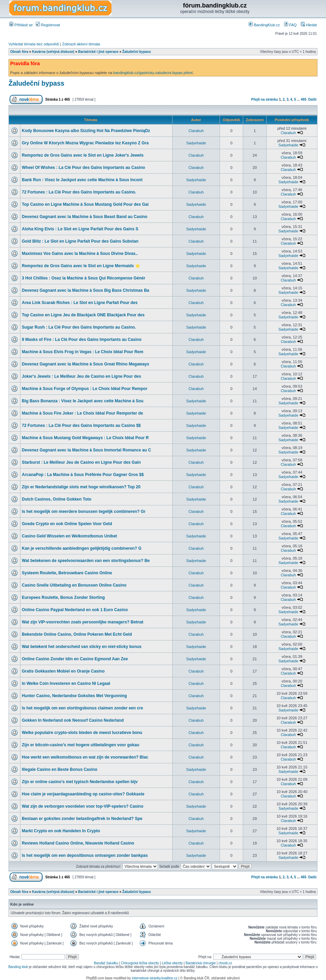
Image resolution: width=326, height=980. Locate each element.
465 (304, 99)
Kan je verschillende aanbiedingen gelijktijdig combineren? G (82, 548)
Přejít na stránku (265, 99)
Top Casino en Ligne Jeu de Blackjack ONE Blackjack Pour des (83, 315)
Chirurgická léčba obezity (140, 963)
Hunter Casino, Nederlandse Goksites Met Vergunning (74, 696)
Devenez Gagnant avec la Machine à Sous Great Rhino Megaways (85, 364)
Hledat (309, 25)
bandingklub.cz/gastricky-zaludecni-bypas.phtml (153, 73)
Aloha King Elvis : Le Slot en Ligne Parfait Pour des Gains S (80, 229)
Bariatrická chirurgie (201, 963)
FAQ (290, 25)
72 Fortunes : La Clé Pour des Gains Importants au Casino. (79, 192)
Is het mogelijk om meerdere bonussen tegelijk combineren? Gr (84, 511)
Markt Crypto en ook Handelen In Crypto (61, 831)
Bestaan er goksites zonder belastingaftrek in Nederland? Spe (82, 819)
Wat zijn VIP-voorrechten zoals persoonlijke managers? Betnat (83, 622)
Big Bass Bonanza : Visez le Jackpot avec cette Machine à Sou (83, 401)
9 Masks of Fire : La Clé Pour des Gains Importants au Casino (82, 340)
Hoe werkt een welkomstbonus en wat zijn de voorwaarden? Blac (85, 757)
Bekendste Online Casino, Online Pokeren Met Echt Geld (77, 634)
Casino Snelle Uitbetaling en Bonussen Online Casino (74, 585)
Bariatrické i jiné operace (98, 52)
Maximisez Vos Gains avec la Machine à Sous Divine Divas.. (80, 254)
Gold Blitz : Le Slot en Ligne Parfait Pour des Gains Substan (80, 241)
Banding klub (18, 967)
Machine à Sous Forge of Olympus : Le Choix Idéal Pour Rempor (85, 389)
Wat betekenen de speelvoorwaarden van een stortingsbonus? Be (86, 561)
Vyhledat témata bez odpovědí (34, 44)
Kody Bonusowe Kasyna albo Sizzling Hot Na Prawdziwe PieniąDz (86, 131)
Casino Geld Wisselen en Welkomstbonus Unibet (69, 536)
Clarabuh (196, 131)
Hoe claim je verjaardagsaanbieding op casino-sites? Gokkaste (83, 794)
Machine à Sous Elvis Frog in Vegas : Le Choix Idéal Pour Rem (83, 352)
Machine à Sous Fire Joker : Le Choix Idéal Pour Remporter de (82, 413)
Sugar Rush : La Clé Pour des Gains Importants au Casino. (79, 327)
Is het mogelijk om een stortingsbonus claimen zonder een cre (82, 708)
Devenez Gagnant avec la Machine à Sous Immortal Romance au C (86, 450)
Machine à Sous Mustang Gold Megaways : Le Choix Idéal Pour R (85, 438)
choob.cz (225, 963)
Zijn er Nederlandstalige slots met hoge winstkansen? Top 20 (81, 487)
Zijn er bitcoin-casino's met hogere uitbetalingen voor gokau (80, 745)
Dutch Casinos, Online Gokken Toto (57, 499)
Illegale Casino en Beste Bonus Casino (60, 769)
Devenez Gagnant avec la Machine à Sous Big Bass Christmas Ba (85, 290)
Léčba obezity (172, 963)
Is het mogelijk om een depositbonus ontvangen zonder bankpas (85, 855)
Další (312, 99)
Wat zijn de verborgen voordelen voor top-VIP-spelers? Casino (83, 806)
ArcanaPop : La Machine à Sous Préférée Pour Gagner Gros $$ (83, 475)
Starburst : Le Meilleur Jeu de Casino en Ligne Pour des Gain (81, 462)
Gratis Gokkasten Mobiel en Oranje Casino (63, 671)
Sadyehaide (196, 143)
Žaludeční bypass (137, 52)
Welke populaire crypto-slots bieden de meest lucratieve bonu (82, 733)
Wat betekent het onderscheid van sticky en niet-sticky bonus (82, 647)
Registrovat (48, 25)
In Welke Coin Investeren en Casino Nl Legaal (66, 683)
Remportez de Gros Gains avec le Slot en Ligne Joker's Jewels (83, 155)
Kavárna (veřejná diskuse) (53, 52)
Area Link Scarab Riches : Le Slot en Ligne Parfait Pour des (80, 303)
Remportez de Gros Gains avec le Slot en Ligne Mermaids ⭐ (81, 266)
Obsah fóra (19, 52)
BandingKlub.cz (264, 25)
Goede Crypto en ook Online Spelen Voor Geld (67, 524)
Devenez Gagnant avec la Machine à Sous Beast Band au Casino (85, 217)
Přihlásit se (21, 25)
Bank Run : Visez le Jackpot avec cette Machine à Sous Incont (82, 180)
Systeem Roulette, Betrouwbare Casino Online (67, 573)
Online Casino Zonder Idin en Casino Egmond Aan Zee (75, 659)
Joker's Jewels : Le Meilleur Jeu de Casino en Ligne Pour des (81, 376)
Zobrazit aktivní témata (81, 44)
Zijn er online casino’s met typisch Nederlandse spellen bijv (80, 782)
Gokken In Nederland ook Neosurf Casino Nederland (73, 720)
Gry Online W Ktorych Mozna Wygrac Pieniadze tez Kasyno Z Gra (85, 143)
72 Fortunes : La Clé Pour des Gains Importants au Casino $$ (81, 426)
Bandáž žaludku (106, 963)
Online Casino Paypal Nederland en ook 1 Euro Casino (75, 610)
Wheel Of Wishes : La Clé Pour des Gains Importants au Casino (83, 168)
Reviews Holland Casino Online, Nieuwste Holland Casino (78, 843)
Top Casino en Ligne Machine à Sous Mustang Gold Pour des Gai (85, 204)
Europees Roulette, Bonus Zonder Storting (63, 597)
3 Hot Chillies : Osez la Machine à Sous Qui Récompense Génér (84, 278)
